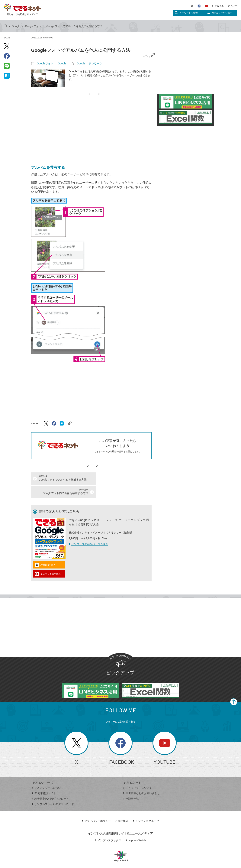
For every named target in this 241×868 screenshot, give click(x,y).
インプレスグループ (146, 807)
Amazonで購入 (48, 551)
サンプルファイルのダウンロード (53, 791)
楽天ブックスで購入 (51, 560)
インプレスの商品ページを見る (88, 531)
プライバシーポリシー (96, 807)
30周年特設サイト (44, 780)
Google (16, 26)
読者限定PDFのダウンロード (50, 785)
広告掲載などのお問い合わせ (141, 780)
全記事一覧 (131, 785)
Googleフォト (33, 26)
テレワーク (95, 63)
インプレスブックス (108, 827)
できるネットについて (225, 6)
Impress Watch (136, 827)
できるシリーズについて (48, 774)
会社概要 (122, 807)
